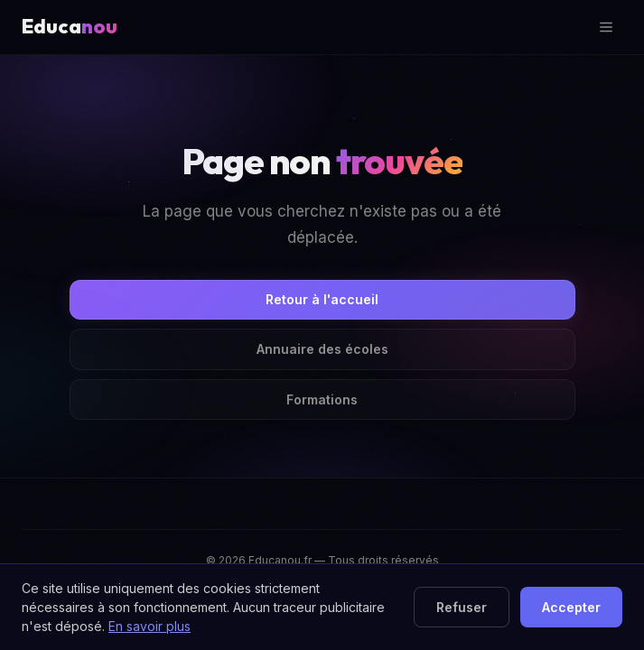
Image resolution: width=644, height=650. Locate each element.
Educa (70, 26)
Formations (322, 399)
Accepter (571, 607)
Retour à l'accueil (322, 299)
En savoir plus (149, 626)
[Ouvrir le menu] (606, 27)
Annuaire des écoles (322, 349)
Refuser (462, 607)
